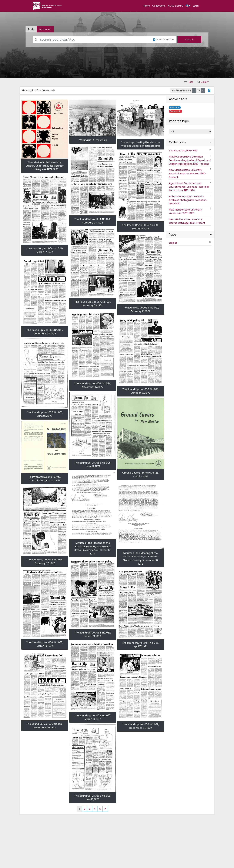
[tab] (45, 29)
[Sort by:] (194, 90)
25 (198, 90)
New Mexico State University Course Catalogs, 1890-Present (190, 221)
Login (196, 6)
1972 (175, 108)
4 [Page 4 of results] (95, 809)
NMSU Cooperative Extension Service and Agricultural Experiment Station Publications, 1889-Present (190, 160)
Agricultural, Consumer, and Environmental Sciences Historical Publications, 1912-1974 (190, 187)
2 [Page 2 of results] (84, 809)
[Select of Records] (190, 132)
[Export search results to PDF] (209, 91)
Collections (159, 6)
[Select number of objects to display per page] (203, 90)
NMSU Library (175, 6)
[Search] (91, 40)
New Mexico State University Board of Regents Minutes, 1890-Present (190, 173)
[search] (189, 40)
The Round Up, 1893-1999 (190, 150)
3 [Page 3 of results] (89, 809)
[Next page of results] (105, 809)
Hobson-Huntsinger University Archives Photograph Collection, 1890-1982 (190, 200)
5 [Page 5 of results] (100, 809)
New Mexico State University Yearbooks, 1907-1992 (190, 211)
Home (146, 6)
